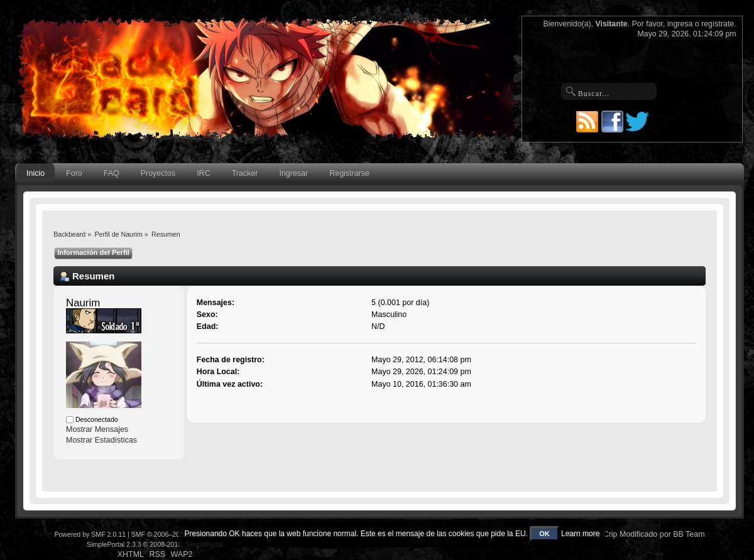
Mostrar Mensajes (97, 429)
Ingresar (293, 173)
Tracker (245, 173)
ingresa (680, 24)
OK (544, 534)
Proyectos (158, 173)
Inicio (36, 173)
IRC (203, 173)
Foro (74, 173)
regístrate (718, 24)
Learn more (580, 534)
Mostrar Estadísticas (101, 440)
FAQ (112, 173)
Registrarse (349, 173)
